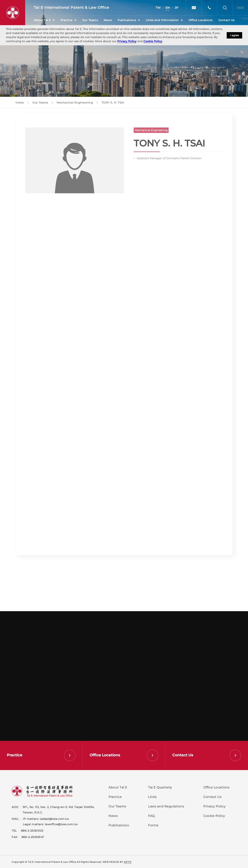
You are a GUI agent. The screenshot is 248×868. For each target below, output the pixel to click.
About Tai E (42, 20)
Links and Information (162, 20)
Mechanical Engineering (151, 132)
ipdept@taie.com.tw (54, 819)
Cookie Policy (153, 41)
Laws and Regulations (166, 806)
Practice (66, 20)
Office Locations (201, 20)
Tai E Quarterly (160, 787)
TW (158, 8)
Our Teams (90, 20)
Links (152, 797)
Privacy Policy (127, 41)
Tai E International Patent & (71, 8)
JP (176, 8)
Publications (127, 20)
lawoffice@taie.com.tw (61, 824)
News (108, 20)
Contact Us (226, 20)
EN (168, 8)
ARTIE (128, 862)
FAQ (151, 816)
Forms (153, 825)
